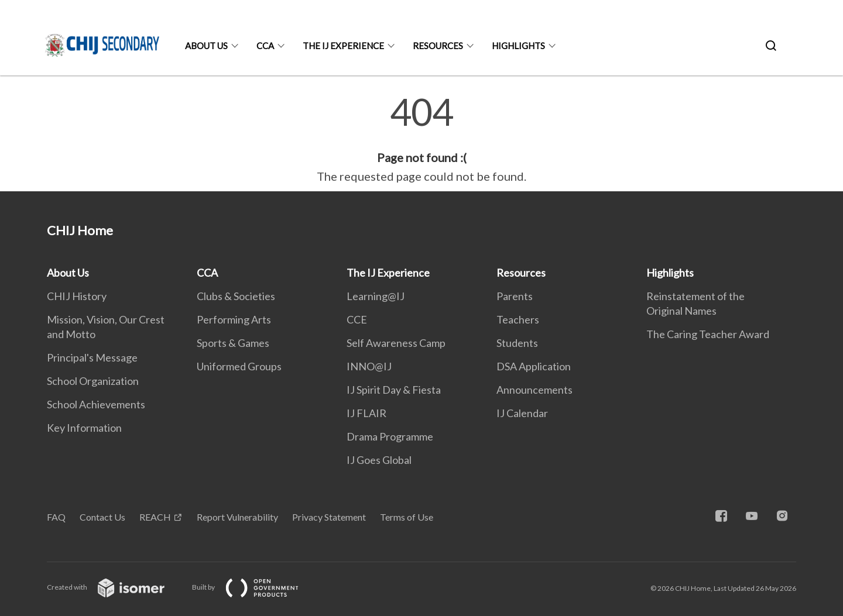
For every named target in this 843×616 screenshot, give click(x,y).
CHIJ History (77, 296)
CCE (357, 319)
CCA (265, 46)
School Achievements (96, 404)
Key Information (84, 428)
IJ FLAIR (366, 413)
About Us (206, 46)
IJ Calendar (522, 413)
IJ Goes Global (379, 460)
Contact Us (102, 517)
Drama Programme (390, 436)
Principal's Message (92, 357)
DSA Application (534, 366)
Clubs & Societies (236, 296)
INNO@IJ (369, 366)
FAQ (56, 517)
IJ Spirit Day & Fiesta (394, 390)
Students (517, 343)
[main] (421, 139)
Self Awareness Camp (396, 343)
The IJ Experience (343, 46)
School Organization (93, 381)
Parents (515, 296)
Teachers (518, 319)
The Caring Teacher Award (708, 334)
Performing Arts (234, 319)
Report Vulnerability (237, 517)
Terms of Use (407, 517)
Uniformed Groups (239, 366)
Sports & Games (233, 343)
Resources (438, 46)
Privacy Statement (329, 517)
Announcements (534, 390)
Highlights (518, 46)
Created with (115, 587)
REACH (155, 517)
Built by (255, 587)
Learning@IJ (376, 296)
